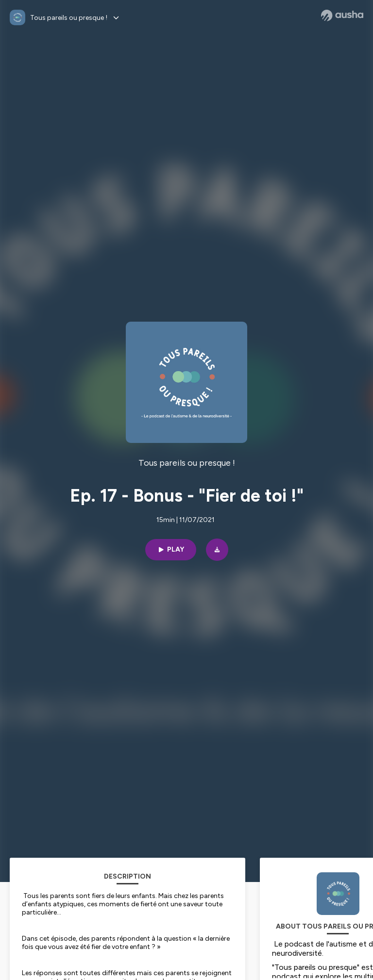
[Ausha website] (342, 16)
